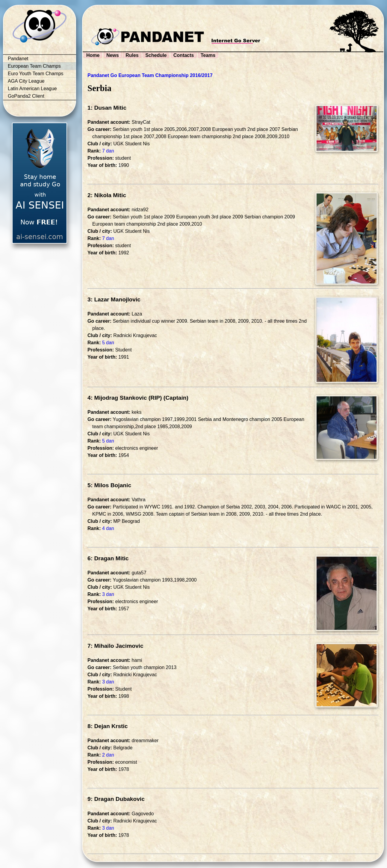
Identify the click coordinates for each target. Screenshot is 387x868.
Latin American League (32, 89)
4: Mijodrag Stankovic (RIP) (125, 398)
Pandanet (18, 59)
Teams (208, 55)
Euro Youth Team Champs (36, 74)
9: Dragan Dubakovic (116, 799)
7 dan (108, 151)
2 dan (108, 755)
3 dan (108, 594)
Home (93, 55)
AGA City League (26, 81)
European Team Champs (34, 66)
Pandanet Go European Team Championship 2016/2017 (150, 75)
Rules (132, 55)
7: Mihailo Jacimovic (115, 646)
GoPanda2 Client (26, 96)
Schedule (156, 55)
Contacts (184, 55)
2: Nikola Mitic (107, 195)
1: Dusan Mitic (107, 108)
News (113, 55)
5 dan (108, 343)
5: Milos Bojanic (109, 485)
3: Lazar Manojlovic (114, 299)
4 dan (108, 528)
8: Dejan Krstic (108, 726)
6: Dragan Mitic (108, 558)
